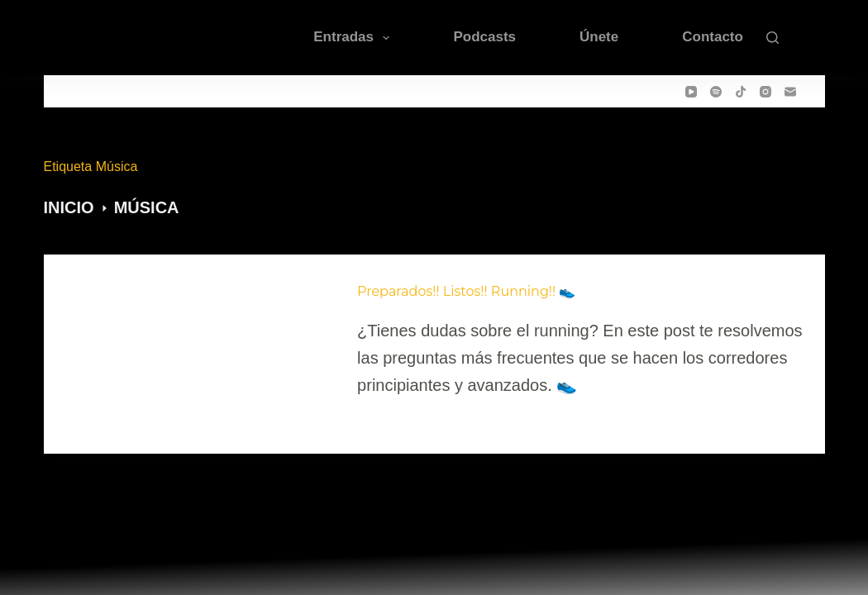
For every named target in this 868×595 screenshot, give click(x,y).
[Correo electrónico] (790, 92)
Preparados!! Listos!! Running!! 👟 (466, 291)
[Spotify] (716, 92)
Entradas (355, 38)
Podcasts (484, 37)
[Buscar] (773, 38)
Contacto (713, 37)
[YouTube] (691, 92)
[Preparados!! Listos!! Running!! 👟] (198, 341)
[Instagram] (765, 92)
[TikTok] (741, 92)
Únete (599, 37)
